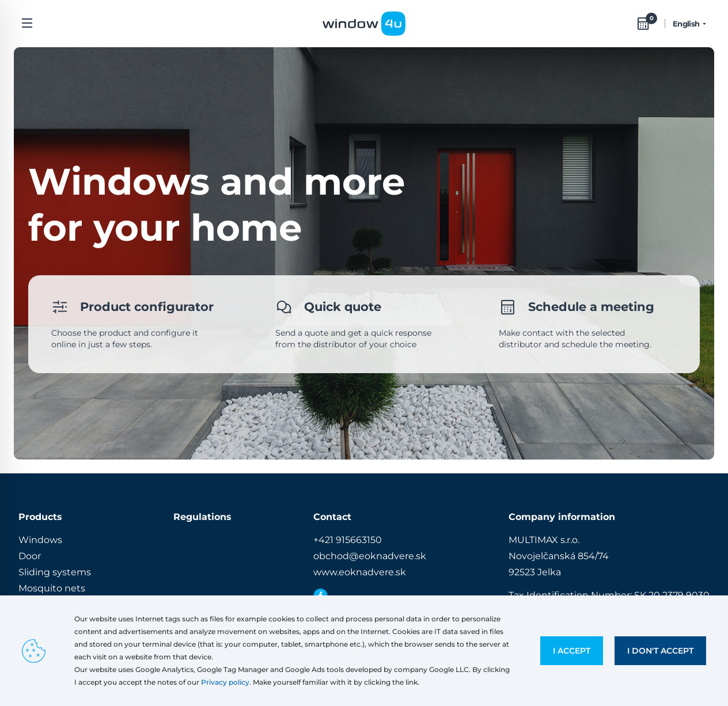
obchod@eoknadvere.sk (370, 556)
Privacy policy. (226, 682)
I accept (572, 651)
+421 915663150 (348, 540)
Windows (40, 540)
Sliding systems (55, 572)
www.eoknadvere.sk (360, 572)
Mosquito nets (52, 588)
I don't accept (660, 651)
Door (30, 556)
